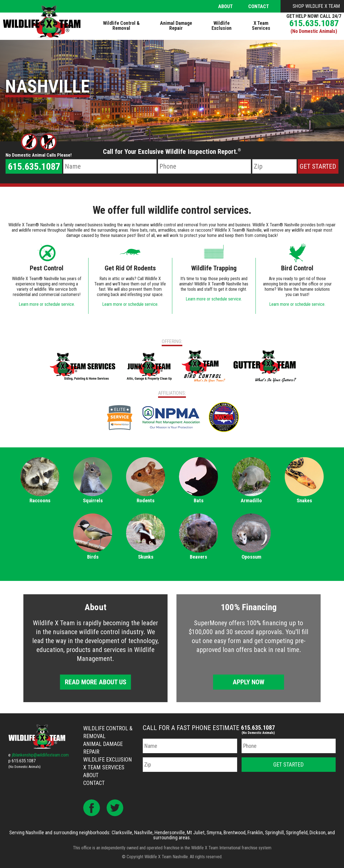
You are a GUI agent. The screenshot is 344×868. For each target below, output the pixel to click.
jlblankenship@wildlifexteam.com (40, 755)
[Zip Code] (274, 166)
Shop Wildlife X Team (316, 6)
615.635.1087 (314, 23)
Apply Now (249, 682)
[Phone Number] (204, 166)
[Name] (110, 166)
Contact (259, 6)
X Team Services (104, 767)
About (225, 6)
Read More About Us (96, 682)
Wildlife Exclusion (108, 760)
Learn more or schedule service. (47, 304)
